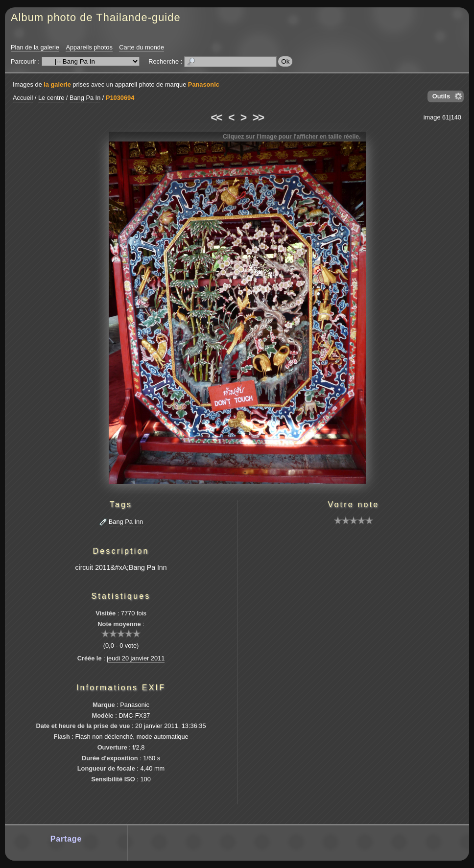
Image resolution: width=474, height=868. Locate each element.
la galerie (57, 84)
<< (216, 117)
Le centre (51, 98)
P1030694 (120, 98)
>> (258, 117)
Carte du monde (142, 47)
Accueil (23, 98)
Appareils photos (89, 47)
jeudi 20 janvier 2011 (136, 658)
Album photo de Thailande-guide (96, 17)
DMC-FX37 (134, 716)
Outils (441, 96)
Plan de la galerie (35, 47)
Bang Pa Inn (126, 522)
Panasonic (204, 84)
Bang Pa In (85, 98)
